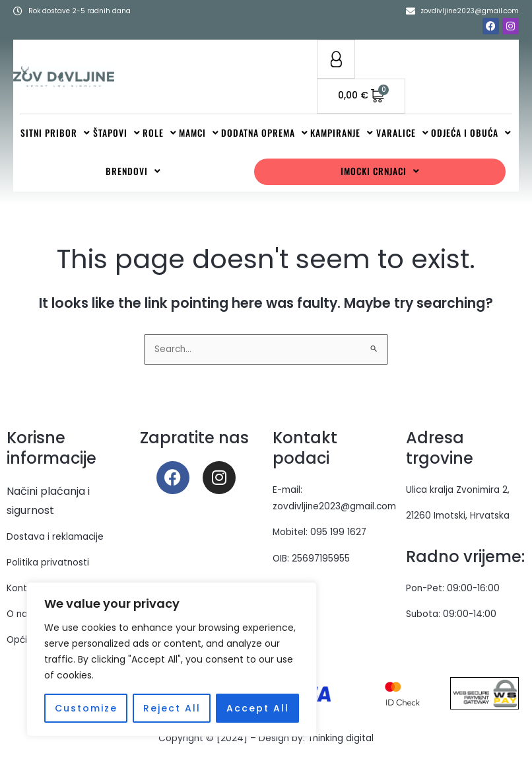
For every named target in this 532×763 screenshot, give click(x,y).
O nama (24, 615)
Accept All (258, 708)
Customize (86, 708)
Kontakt (24, 589)
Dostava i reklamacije (55, 537)
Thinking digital (341, 739)
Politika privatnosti (48, 563)
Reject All (172, 708)
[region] (172, 659)
